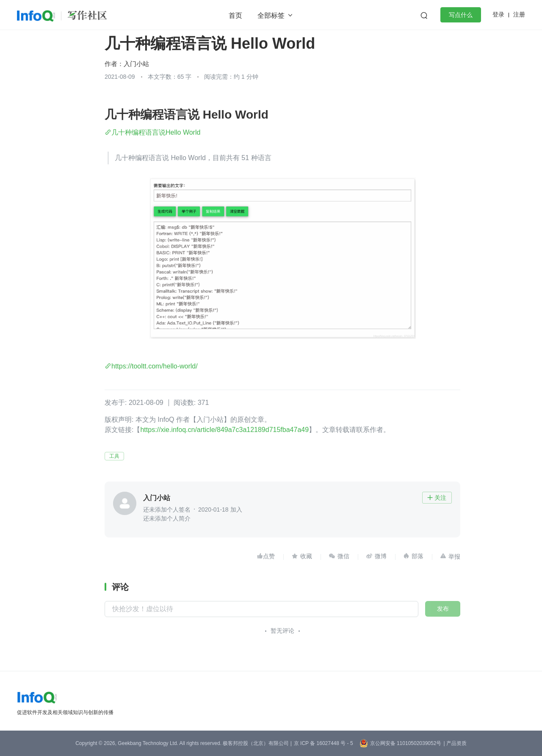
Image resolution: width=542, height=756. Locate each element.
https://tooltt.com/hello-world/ (155, 366)
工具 (114, 456)
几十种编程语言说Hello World (156, 132)
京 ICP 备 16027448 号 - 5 (324, 743)
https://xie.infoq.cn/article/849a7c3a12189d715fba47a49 (224, 430)
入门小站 (136, 64)
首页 (235, 15)
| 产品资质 (455, 743)
